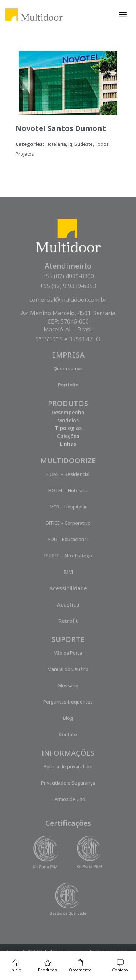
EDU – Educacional (68, 539)
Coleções (68, 436)
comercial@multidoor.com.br (68, 300)
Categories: (30, 144)
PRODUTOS (68, 403)
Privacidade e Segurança (68, 783)
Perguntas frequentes (68, 702)
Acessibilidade (68, 588)
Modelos (68, 420)
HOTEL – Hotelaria (68, 490)
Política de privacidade (68, 766)
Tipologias (68, 428)
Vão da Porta (68, 653)
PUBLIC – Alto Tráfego (68, 556)
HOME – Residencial (68, 474)
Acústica (68, 604)
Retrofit (68, 621)
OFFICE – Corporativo (68, 523)
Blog (68, 718)
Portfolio (68, 385)
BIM (68, 572)
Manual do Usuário (68, 669)
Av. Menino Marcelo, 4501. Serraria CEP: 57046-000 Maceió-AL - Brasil (68, 321)
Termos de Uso (68, 799)
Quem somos (68, 368)
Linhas (68, 444)
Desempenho (68, 412)
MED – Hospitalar (68, 507)
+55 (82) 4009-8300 (68, 276)
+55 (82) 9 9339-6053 (68, 286)
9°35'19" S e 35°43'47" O (68, 339)
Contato (68, 734)
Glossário (68, 685)
